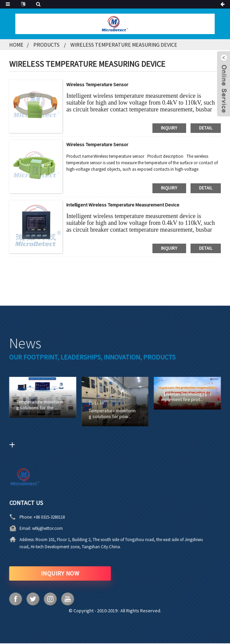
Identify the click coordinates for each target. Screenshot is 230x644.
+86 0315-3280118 (21, 517)
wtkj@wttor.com (19, 528)
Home (16, 45)
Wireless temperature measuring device (124, 45)
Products (46, 45)
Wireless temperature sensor (101, 84)
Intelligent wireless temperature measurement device (129, 204)
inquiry (169, 128)
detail (206, 128)
